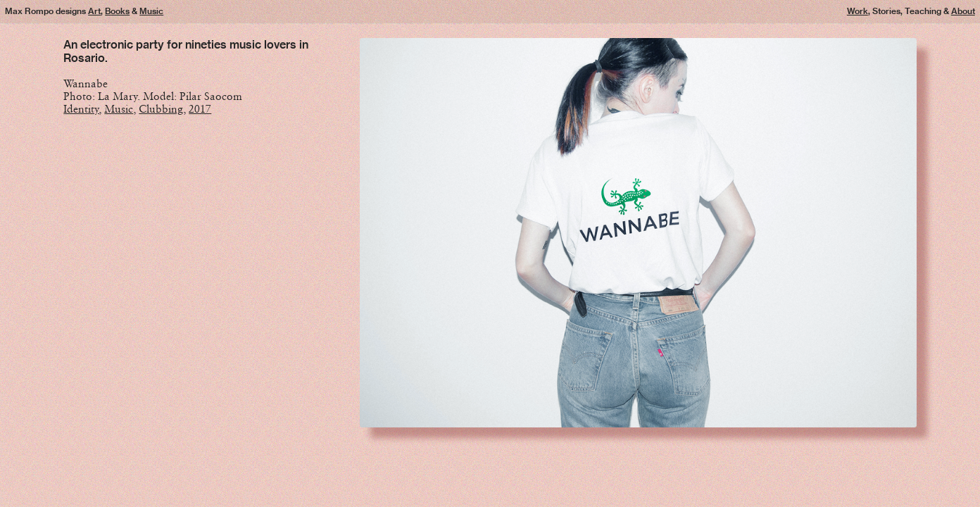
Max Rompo (29, 11)
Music (151, 11)
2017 (200, 109)
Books (117, 11)
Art (94, 11)
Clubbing (161, 109)
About (963, 11)
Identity (81, 109)
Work (857, 11)
